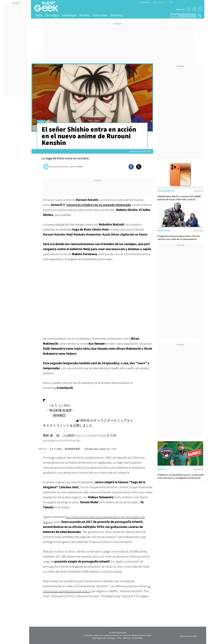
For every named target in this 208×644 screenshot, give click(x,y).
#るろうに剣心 (60, 405)
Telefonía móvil (166, 191)
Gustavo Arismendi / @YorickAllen (63, 167)
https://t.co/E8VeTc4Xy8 (90, 435)
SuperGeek (121, 633)
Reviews (85, 15)
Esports (162, 469)
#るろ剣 (111, 435)
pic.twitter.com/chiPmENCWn (62, 440)
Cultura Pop (100, 15)
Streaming (116, 15)
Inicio (39, 15)
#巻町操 (84, 420)
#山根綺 (69, 435)
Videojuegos (69, 15)
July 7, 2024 (111, 449)
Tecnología (52, 15)
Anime (41, 122)
